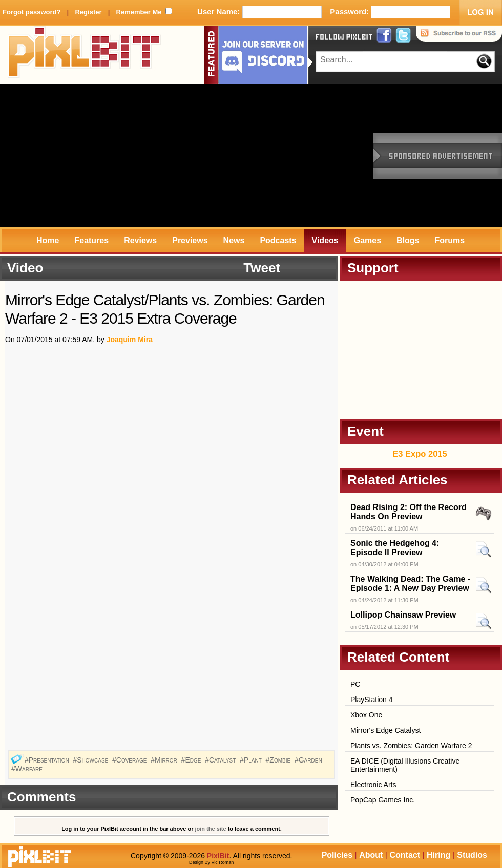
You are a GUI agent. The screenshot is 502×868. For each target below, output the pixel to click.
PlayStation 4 (372, 700)
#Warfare (28, 769)
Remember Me (139, 12)
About (371, 855)
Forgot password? (32, 12)
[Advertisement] (130, 156)
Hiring (438, 855)
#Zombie (279, 760)
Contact (405, 855)
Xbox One (366, 715)
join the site (211, 829)
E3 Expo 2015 (420, 454)
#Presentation (48, 760)
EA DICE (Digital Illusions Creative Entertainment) (405, 765)
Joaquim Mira (130, 340)
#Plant (252, 760)
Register (88, 12)
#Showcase (91, 760)
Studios (472, 855)
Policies (337, 855)
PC (355, 684)
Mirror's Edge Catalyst (385, 730)
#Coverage (130, 760)
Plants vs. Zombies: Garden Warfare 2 (411, 746)
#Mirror (165, 760)
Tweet (262, 268)
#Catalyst (221, 760)
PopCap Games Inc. (383, 800)
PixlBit (85, 55)
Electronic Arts (373, 785)
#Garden (309, 760)
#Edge (192, 760)
